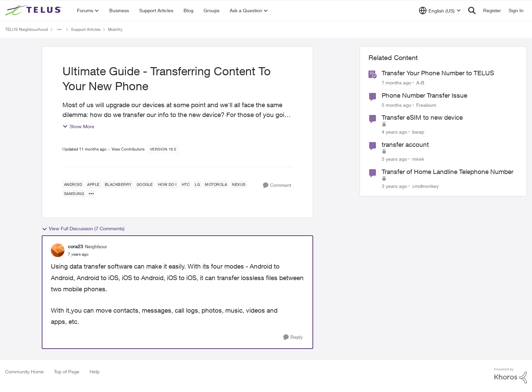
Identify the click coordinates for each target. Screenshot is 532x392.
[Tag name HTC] (186, 184)
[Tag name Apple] (93, 184)
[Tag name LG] (197, 184)
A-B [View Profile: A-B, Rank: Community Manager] (420, 83)
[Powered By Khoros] (511, 376)
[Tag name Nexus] (239, 184)
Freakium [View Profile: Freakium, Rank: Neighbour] (426, 105)
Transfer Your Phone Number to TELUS (438, 73)
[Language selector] (440, 11)
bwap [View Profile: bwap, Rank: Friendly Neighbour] (418, 132)
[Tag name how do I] (167, 184)
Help (94, 371)
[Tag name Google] (145, 184)
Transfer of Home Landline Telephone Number (448, 172)
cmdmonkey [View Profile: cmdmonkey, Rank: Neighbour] (425, 186)
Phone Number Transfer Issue (424, 95)
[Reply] (293, 337)
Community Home (24, 371)
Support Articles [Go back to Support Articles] (86, 29)
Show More (78, 126)
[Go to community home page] (34, 11)
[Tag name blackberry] (118, 184)
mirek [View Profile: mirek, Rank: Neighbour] (418, 159)
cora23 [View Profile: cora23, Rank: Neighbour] (75, 246)
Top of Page (67, 371)
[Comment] (277, 185)
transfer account (405, 144)
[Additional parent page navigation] (59, 30)
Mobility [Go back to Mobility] (115, 29)
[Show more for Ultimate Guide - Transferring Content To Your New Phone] (91, 194)
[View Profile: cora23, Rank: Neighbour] (58, 250)
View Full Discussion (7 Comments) (83, 229)
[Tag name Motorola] (216, 184)
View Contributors (128, 149)
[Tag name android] (73, 184)
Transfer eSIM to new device (422, 117)
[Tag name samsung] (74, 194)
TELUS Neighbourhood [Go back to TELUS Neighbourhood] (26, 29)
